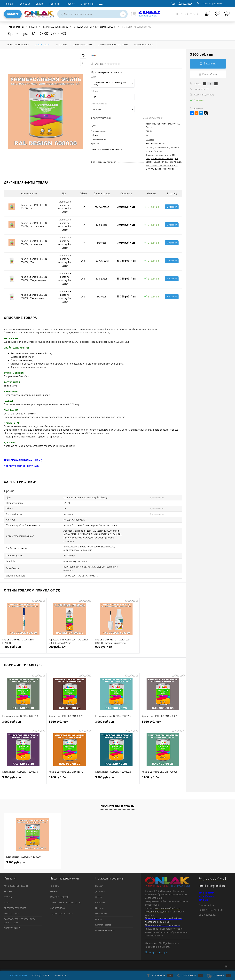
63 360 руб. (126, 261)
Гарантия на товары (105, 930)
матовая (150, 139)
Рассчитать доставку (202, 94)
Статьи (99, 919)
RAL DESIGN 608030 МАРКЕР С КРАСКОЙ (94, 534)
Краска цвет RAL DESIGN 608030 (81, 576)
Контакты (55, 4)
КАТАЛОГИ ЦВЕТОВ (59, 897)
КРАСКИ (8, 891)
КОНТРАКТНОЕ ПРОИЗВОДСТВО (66, 903)
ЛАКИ (7, 903)
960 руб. (70, 648)
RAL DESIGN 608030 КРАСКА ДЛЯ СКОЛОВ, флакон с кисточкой (93, 538)
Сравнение (160, 976)
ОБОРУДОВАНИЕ (12, 928)
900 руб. (116, 648)
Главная (8, 4)
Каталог (13, 14)
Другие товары (157, 498)
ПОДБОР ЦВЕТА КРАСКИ (61, 914)
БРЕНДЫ (54, 891)
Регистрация (185, 3)
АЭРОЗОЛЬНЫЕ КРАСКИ (16, 886)
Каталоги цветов (103, 925)
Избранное (190, 976)
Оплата (40, 4)
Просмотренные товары (117, 806)
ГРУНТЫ (8, 897)
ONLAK (149, 131)
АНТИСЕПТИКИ (11, 914)
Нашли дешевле (200, 89)
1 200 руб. (23, 648)
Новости (70, 4)
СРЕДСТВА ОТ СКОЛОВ (15, 908)
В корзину (172, 207)
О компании (87, 4)
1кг (147, 135)
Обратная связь (16, 976)
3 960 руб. (126, 207)
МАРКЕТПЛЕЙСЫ (58, 908)
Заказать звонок (148, 16)
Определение (216, 4)
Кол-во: (197, 83)
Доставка (25, 4)
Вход (173, 3)
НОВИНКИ (55, 886)
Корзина (219, 976)
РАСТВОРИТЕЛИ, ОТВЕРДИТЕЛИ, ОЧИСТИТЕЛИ (20, 921)
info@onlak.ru (216, 886)
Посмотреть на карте (156, 952)
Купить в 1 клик (208, 74)
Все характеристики (152, 118)
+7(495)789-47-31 (149, 12)
